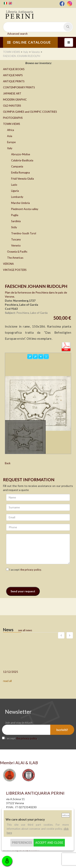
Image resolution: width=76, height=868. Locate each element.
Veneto (16, 245)
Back (8, 463)
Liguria (15, 191)
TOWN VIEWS (12, 124)
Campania (17, 166)
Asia (10, 136)
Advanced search (17, 34)
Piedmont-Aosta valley (25, 209)
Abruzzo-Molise (21, 154)
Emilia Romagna (20, 173)
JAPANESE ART (12, 93)
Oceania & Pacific (17, 252)
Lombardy (17, 197)
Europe (11, 142)
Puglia (15, 215)
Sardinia (16, 221)
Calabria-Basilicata (22, 160)
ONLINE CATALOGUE (29, 42)
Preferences (22, 843)
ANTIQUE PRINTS (14, 81)
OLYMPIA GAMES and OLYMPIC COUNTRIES (30, 112)
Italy (10, 148)
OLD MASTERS (12, 106)
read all (7, 681)
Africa (11, 130)
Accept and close (49, 843)
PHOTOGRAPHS (13, 118)
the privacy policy (31, 570)
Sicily (14, 227)
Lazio (14, 185)
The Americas (15, 258)
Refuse (66, 815)
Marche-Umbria (20, 203)
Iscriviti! (62, 730)
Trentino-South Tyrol (24, 233)
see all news (25, 630)
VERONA (8, 264)
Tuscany (16, 239)
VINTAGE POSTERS (15, 270)
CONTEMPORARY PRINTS (19, 87)
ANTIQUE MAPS (13, 75)
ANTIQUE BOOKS (14, 69)
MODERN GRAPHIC (15, 100)
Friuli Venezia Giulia (22, 179)
